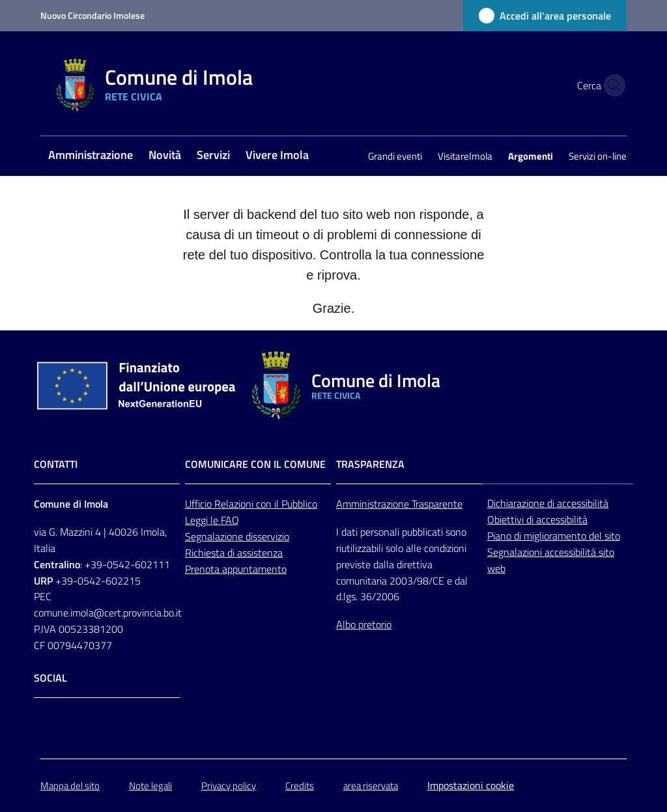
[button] (611, 85)
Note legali (150, 786)
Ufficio (200, 504)
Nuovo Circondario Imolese (92, 15)
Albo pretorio (364, 624)
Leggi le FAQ (212, 520)
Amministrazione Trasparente (399, 504)
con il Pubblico (287, 504)
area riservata (371, 786)
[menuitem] (91, 156)
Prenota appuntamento (236, 569)
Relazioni (235, 504)
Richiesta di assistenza (234, 553)
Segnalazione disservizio (237, 536)
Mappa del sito (70, 786)
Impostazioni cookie (471, 785)
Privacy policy (229, 786)
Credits (300, 786)
